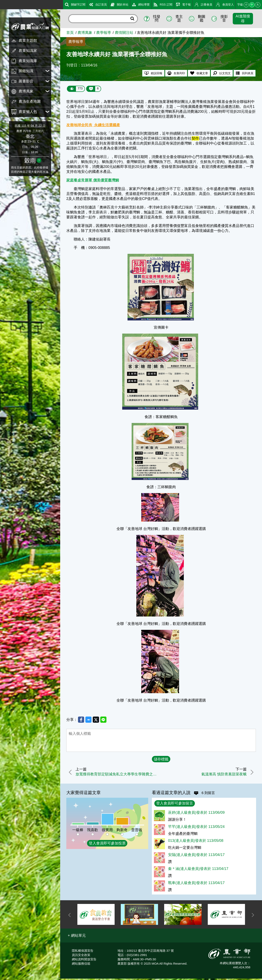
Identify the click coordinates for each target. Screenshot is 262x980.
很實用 (107, 831)
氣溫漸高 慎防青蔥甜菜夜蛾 (222, 775)
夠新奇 (122, 831)
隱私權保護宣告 (83, 952)
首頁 (70, 33)
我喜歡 (93, 831)
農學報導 (104, 33)
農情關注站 (124, 33)
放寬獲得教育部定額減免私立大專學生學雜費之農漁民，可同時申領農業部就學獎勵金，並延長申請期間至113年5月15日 (118, 775)
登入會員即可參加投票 (107, 844)
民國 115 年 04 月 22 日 (30, 126)
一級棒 (78, 831)
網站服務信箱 (81, 965)
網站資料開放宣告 (84, 960)
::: (2, 4)
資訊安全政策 (81, 956)
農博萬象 (85, 33)
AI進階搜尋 (243, 19)
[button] (77, 937)
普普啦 (137, 831)
